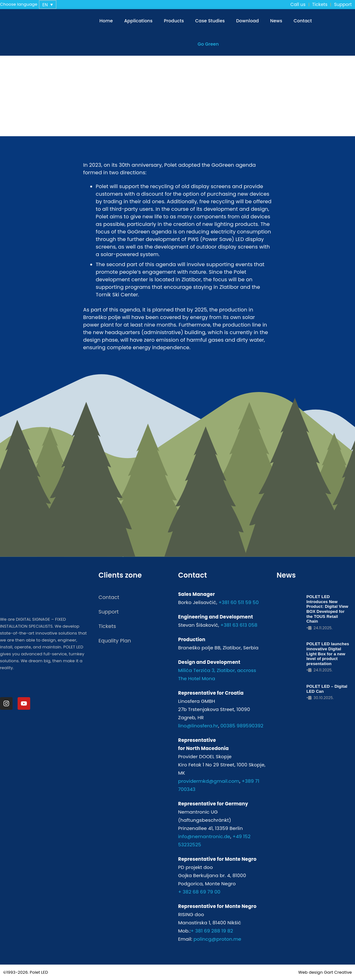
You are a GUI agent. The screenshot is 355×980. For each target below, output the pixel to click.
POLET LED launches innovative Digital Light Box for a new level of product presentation (328, 654)
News (276, 21)
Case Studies (210, 21)
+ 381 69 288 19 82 (212, 931)
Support (343, 4)
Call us (298, 4)
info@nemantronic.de (204, 836)
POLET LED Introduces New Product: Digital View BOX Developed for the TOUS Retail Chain (327, 609)
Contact (303, 21)
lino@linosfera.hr (198, 726)
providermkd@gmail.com (209, 781)
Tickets (320, 4)
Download (247, 21)
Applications (138, 21)
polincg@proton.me (217, 939)
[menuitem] (48, 5)
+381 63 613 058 (239, 625)
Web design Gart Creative (325, 972)
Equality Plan (115, 641)
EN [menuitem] (45, 5)
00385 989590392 (242, 726)
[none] (48, 5)
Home (106, 21)
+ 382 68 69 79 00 (199, 892)
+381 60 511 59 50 (239, 602)
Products (174, 21)
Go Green (208, 44)
